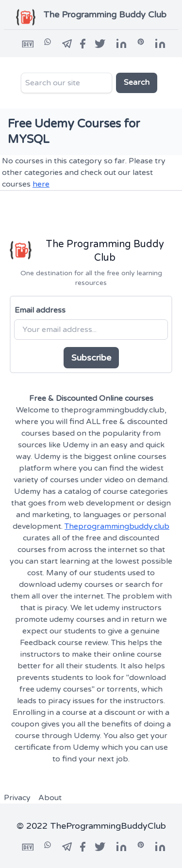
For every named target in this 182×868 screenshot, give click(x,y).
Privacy (17, 798)
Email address (40, 310)
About (50, 798)
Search (137, 82)
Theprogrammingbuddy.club (117, 526)
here (41, 184)
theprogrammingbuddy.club (113, 410)
